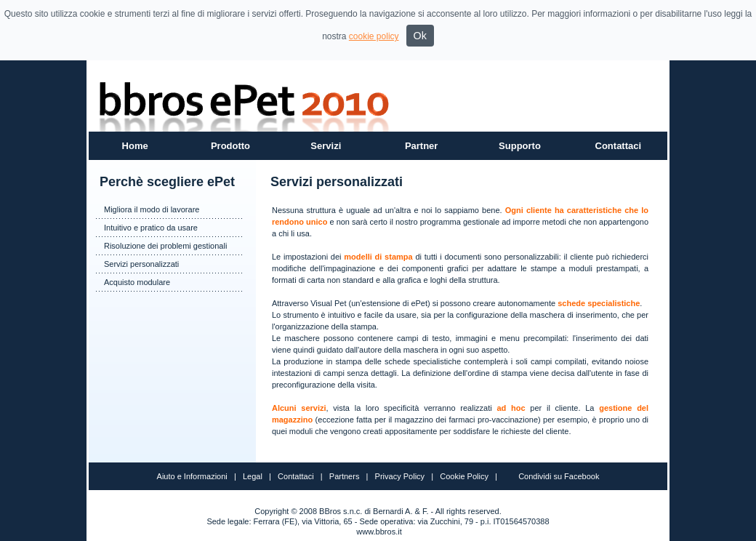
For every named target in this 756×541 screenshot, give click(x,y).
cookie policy (374, 36)
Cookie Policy (464, 476)
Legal (253, 476)
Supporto (520, 146)
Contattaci (619, 146)
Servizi (326, 146)
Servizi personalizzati (141, 264)
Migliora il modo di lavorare (152, 209)
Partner (422, 146)
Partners (345, 476)
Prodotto (230, 146)
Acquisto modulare (137, 282)
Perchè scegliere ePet (167, 182)
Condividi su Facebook (559, 476)
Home (135, 146)
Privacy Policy (400, 476)
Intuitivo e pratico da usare (151, 228)
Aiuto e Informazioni (192, 476)
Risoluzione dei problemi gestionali (165, 246)
